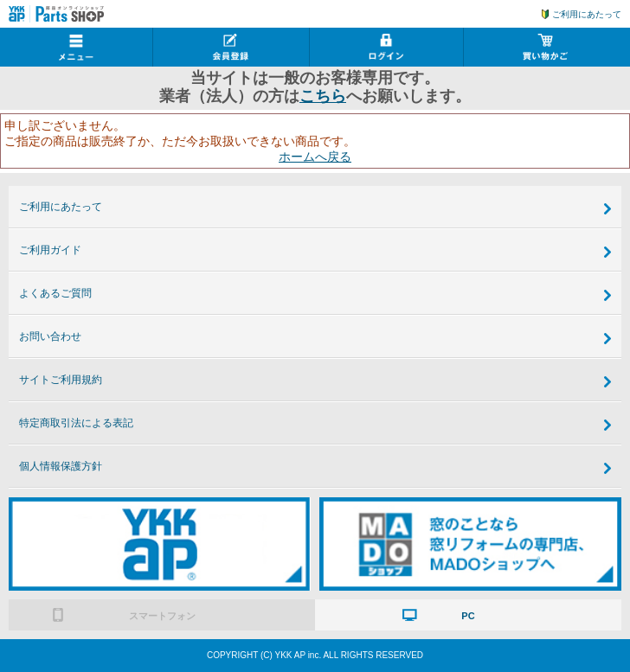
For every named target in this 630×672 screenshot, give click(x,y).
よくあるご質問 (55, 293)
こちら (323, 96)
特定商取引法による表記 (76, 423)
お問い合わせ (50, 336)
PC (468, 616)
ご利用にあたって (587, 14)
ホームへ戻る (315, 157)
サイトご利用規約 (61, 380)
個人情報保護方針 (61, 466)
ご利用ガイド (50, 250)
